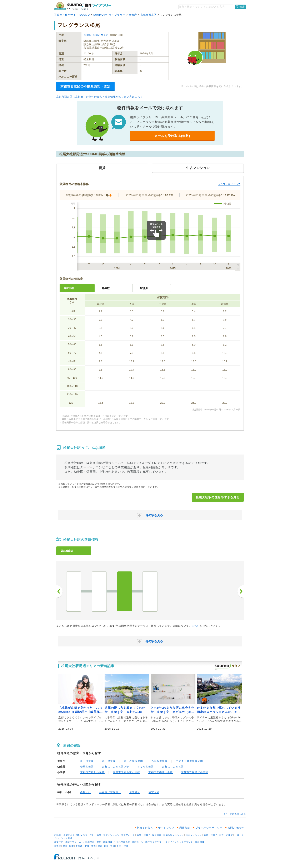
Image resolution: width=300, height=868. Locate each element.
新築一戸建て (211, 835)
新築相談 (108, 842)
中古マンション (194, 835)
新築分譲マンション (174, 835)
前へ (59, 591)
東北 (65, 846)
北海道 (58, 846)
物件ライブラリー (155, 842)
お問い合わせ (236, 828)
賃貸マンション (111, 835)
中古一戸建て (226, 835)
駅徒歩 (144, 288)
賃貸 (99, 835)
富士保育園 (109, 761)
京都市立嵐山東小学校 (126, 772)
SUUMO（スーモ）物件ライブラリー (82, 6)
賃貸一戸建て (144, 835)
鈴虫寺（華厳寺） (110, 792)
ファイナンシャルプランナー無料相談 (185, 842)
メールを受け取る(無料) (172, 136)
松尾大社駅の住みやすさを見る (218, 497)
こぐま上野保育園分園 (189, 761)
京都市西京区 (149, 15)
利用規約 (185, 828)
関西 (100, 846)
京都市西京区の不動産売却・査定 (85, 86)
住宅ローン (138, 842)
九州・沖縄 (123, 846)
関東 (72, 846)
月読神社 (135, 792)
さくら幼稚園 (146, 767)
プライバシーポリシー (209, 828)
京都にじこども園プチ (116, 767)
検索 (242, 7)
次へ (241, 591)
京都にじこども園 (173, 767)
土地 (237, 835)
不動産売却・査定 (92, 842)
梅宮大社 (154, 792)
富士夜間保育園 (133, 761)
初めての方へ (145, 828)
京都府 (133, 15)
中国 (113, 846)
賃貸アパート (128, 835)
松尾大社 (86, 792)
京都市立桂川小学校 (92, 772)
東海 (94, 846)
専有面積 (69, 288)
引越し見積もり (122, 842)
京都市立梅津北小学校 (195, 772)
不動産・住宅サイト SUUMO (72, 15)
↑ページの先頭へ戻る (235, 814)
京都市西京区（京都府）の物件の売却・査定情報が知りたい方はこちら (100, 97)
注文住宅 (59, 842)
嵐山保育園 (87, 761)
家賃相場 (157, 835)
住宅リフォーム (73, 842)
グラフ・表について (229, 184)
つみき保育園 (159, 761)
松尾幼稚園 (87, 767)
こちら (196, 626)
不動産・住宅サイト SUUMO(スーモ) (74, 835)
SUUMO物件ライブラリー (109, 15)
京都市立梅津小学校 (161, 772)
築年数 (106, 288)
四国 (106, 846)
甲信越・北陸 (82, 846)
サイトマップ (166, 828)
